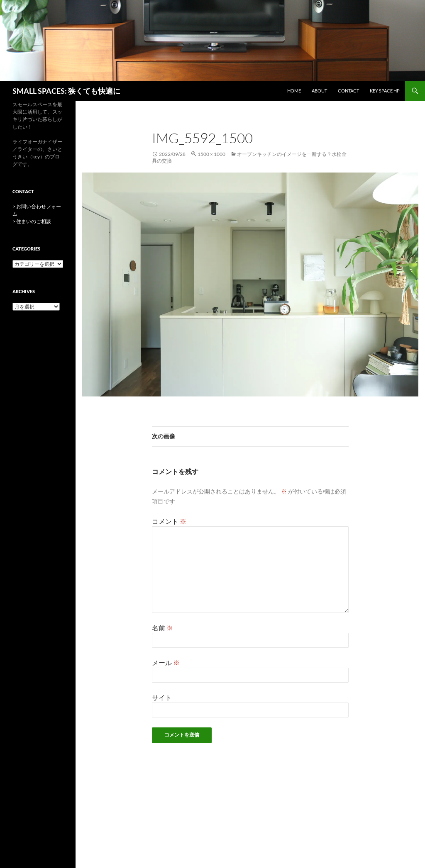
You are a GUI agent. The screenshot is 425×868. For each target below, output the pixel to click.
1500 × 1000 (211, 154)
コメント (169, 521)
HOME (294, 91)
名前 (162, 628)
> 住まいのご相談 (32, 221)
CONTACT (348, 91)
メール (166, 663)
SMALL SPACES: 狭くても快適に (66, 91)
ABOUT (319, 91)
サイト (162, 697)
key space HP (385, 91)
